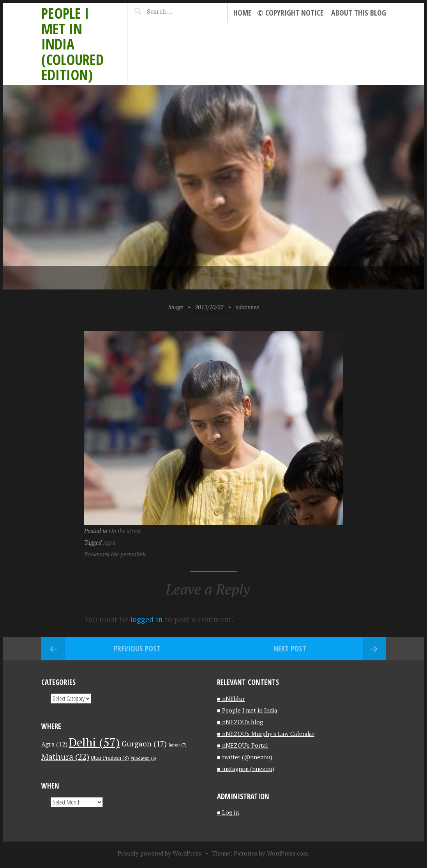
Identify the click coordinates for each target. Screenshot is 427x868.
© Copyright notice (290, 13)
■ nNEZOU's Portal (243, 745)
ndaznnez (247, 307)
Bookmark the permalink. (116, 554)
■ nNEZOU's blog (240, 722)
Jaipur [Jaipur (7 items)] (177, 745)
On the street (125, 531)
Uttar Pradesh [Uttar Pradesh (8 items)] (110, 758)
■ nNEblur (231, 699)
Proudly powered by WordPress (159, 853)
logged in (146, 619)
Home (242, 13)
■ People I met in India (247, 710)
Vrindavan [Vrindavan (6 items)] (143, 758)
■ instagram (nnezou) (246, 769)
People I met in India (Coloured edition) (72, 44)
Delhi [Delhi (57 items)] (94, 742)
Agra (109, 542)
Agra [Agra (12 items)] (54, 744)
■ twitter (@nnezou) (245, 757)
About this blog (359, 13)
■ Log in (228, 812)
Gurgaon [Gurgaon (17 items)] (144, 744)
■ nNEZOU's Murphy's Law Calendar (266, 734)
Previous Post (137, 648)
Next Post (290, 648)
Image (176, 307)
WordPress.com (287, 853)
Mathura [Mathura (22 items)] (65, 757)
